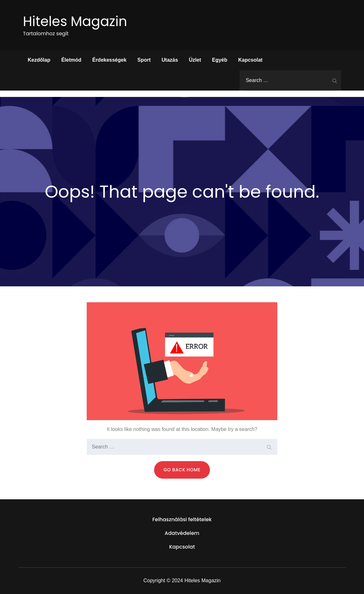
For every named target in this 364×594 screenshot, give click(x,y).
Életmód (71, 60)
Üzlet (195, 60)
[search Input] (290, 80)
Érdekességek (109, 60)
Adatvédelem (182, 533)
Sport (144, 60)
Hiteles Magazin (75, 21)
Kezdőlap (39, 60)
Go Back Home (182, 470)
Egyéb (220, 60)
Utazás (170, 60)
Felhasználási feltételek (182, 519)
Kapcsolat (250, 60)
